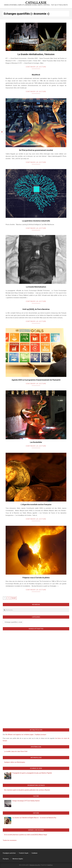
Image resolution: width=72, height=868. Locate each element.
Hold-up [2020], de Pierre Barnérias (36, 309)
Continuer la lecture (36, 67)
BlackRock (36, 75)
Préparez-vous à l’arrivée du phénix (36, 578)
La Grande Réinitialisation (36, 287)
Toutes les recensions (10, 840)
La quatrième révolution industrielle (36, 221)
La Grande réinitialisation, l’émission (36, 54)
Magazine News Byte (35, 865)
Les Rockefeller (36, 442)
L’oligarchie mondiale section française (36, 504)
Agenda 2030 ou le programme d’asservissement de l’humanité (36, 380)
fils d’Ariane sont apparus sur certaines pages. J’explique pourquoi (26, 735)
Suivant (14, 598)
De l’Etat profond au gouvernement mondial (36, 150)
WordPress (50, 865)
